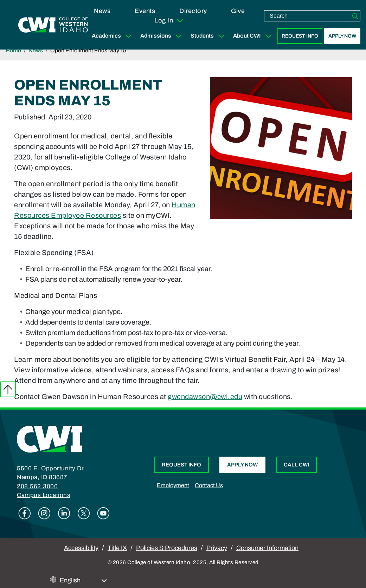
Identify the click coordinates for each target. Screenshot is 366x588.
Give (238, 11)
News (102, 11)
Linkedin (64, 513)
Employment (173, 485)
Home (13, 50)
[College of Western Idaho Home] (53, 25)
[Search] (355, 16)
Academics (113, 36)
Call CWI (296, 465)
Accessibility (81, 548)
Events (145, 11)
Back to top (8, 389)
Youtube (103, 513)
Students (209, 36)
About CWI (254, 36)
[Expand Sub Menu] (128, 36)
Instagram (44, 513)
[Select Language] (83, 580)
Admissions (163, 36)
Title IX (117, 548)
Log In (169, 21)
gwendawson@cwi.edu (205, 397)
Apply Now (342, 36)
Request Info (300, 36)
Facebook (25, 513)
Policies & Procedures (167, 548)
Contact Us (209, 485)
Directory (193, 11)
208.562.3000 (37, 486)
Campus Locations (44, 495)
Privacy (217, 548)
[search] (307, 16)
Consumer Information (267, 548)
